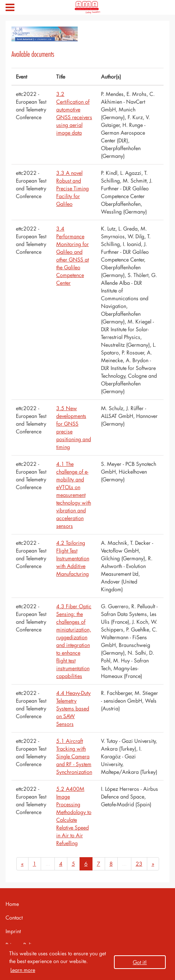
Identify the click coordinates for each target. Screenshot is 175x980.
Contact (14, 917)
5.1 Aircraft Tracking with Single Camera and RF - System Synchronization (74, 756)
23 (139, 864)
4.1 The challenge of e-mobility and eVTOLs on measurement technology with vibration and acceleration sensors (74, 495)
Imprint (13, 931)
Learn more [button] (23, 970)
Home (12, 904)
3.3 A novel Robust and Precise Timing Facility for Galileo (73, 188)
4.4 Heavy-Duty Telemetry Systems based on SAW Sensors (73, 708)
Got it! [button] (140, 962)
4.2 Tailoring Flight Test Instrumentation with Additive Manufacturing (73, 558)
